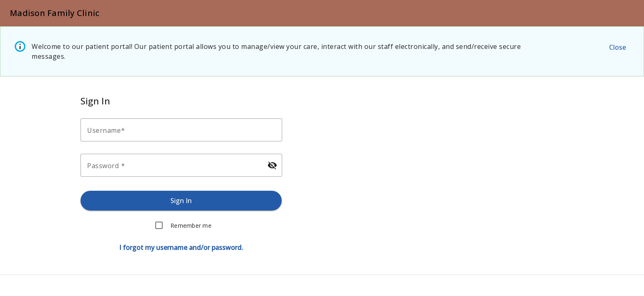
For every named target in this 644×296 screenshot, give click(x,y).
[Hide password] (272, 165)
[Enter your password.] (174, 165)
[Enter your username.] (184, 130)
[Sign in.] (181, 201)
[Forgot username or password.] (181, 247)
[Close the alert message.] (617, 47)
